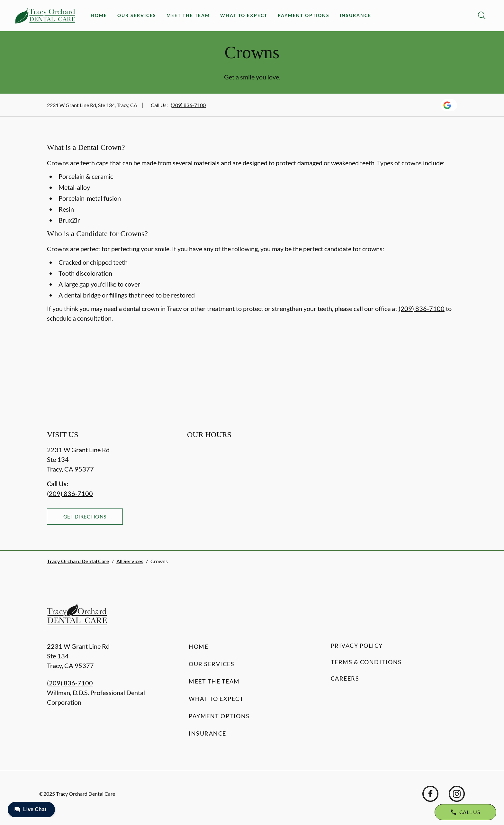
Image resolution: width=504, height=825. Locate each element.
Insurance (355, 15)
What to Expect (244, 15)
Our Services (137, 15)
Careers (345, 678)
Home (99, 15)
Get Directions (85, 516)
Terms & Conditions (366, 662)
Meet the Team (188, 15)
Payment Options (304, 15)
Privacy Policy (357, 646)
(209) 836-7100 (188, 105)
